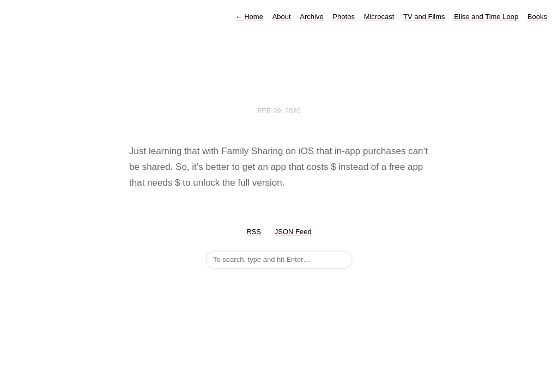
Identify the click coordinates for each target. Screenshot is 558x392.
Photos (343, 17)
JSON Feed (293, 232)
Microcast (379, 17)
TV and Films (424, 17)
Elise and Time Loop (486, 17)
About (282, 17)
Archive (311, 17)
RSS (254, 232)
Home (249, 17)
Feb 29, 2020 (279, 111)
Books (537, 17)
